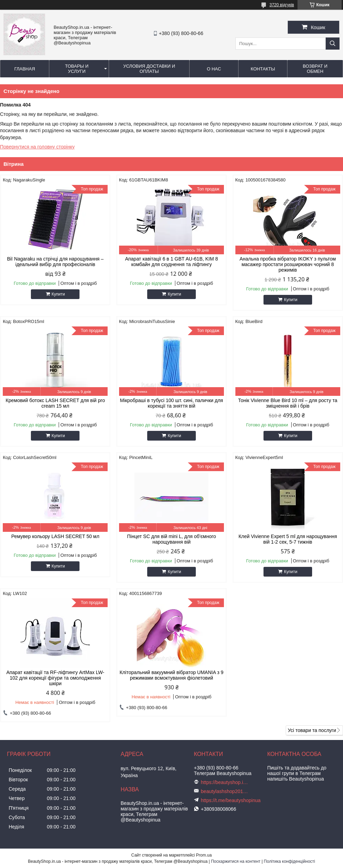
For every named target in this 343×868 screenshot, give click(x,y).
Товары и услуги (77, 69)
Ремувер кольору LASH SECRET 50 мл (55, 536)
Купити (58, 294)
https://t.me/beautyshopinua (231, 800)
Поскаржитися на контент (236, 861)
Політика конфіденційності (290, 861)
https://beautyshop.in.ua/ (225, 782)
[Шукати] (333, 44)
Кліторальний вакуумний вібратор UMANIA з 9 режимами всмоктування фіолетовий (171, 675)
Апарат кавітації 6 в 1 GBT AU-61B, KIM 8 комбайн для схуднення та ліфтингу (171, 262)
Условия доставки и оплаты (149, 69)
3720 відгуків (282, 5)
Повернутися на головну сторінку (37, 147)
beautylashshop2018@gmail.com (225, 791)
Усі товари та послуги (312, 730)
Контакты (263, 69)
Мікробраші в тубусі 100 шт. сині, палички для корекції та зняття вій (172, 403)
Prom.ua (204, 855)
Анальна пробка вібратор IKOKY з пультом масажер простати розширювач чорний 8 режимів (288, 264)
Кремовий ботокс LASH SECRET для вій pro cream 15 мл (55, 403)
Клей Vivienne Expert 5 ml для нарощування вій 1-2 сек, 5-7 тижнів (288, 539)
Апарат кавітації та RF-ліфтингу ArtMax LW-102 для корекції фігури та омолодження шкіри (55, 678)
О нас (214, 69)
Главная (25, 69)
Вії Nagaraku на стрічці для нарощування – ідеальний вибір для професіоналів (55, 262)
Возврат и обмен (315, 69)
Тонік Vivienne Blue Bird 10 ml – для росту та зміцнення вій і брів (288, 403)
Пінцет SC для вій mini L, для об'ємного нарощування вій (171, 539)
